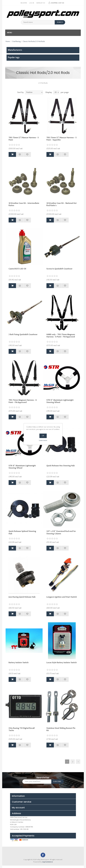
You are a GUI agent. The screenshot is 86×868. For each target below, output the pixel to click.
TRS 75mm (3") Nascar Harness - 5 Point (24, 139)
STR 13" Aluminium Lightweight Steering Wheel (60, 401)
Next (78, 762)
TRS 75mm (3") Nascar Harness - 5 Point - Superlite (61, 139)
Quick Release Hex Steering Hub (61, 466)
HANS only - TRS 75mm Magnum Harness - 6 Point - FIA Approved (61, 336)
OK (43, 436)
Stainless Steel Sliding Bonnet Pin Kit (61, 729)
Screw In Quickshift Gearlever (59, 269)
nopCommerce (47, 862)
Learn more (43, 440)
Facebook (43, 855)
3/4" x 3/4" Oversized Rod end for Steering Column (61, 532)
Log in (32, 3)
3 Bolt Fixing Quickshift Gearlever (23, 334)
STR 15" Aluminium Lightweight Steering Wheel (22, 467)
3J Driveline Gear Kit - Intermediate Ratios (24, 204)
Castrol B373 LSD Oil (17, 269)
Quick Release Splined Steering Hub (22, 532)
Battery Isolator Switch (19, 663)
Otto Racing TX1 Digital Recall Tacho (22, 729)
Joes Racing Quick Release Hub (22, 597)
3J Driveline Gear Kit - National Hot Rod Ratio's (61, 204)
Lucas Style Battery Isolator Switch (62, 663)
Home (8, 41)
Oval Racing (16, 41)
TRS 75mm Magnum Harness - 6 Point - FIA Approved (23, 401)
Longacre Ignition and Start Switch (62, 597)
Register (24, 3)
